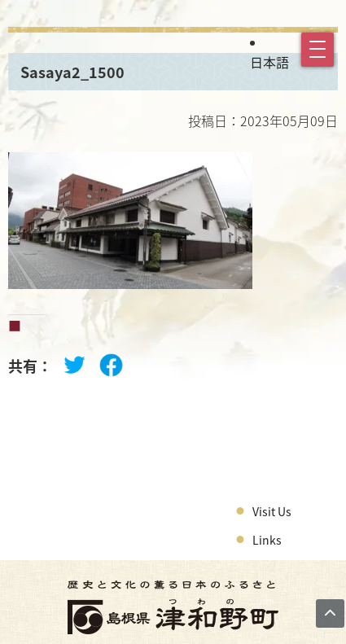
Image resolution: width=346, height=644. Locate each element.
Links (267, 540)
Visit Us (272, 511)
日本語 (269, 62)
